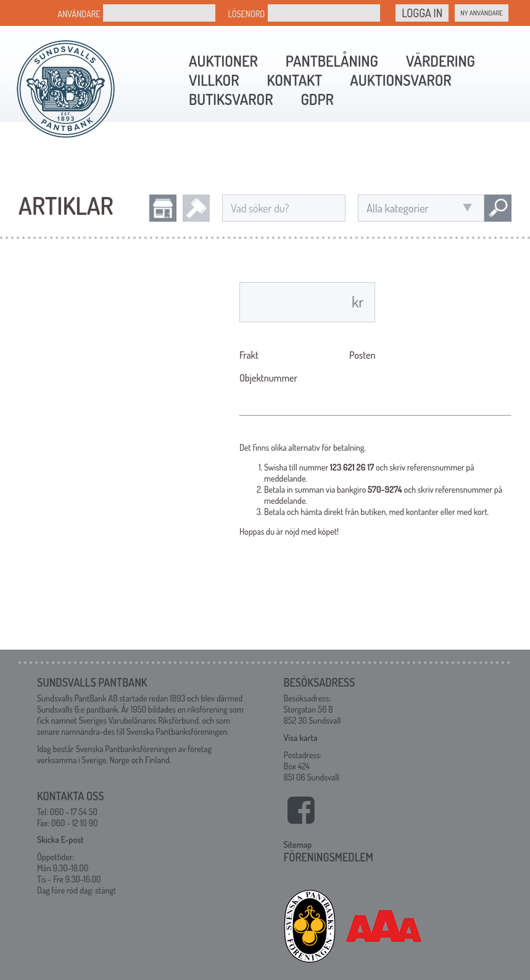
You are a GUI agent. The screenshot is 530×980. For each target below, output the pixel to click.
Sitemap (298, 844)
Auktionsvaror (400, 80)
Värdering (441, 61)
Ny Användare (482, 13)
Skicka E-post (60, 840)
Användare (79, 14)
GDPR (317, 99)
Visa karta (301, 738)
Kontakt (294, 80)
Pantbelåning (332, 61)
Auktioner (223, 61)
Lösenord (246, 14)
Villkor (214, 80)
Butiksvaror (231, 99)
